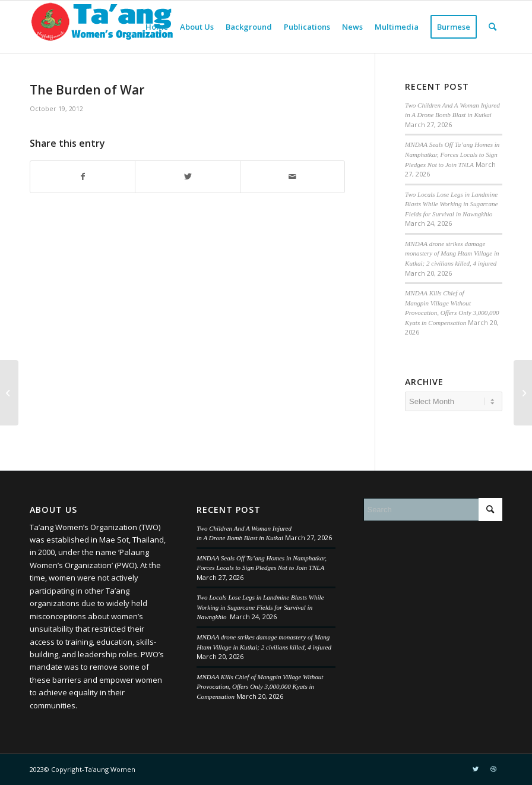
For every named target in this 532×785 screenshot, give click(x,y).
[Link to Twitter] (476, 769)
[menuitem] (157, 27)
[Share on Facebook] (83, 176)
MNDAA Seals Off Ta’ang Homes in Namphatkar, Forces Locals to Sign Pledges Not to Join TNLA (452, 154)
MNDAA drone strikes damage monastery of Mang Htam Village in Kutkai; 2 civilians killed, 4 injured (452, 253)
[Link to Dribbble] (493, 769)
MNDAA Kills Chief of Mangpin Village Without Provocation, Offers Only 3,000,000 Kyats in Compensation (260, 687)
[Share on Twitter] (187, 176)
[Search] (493, 27)
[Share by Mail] (292, 176)
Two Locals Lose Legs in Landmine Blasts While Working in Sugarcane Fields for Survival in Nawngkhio (451, 204)
